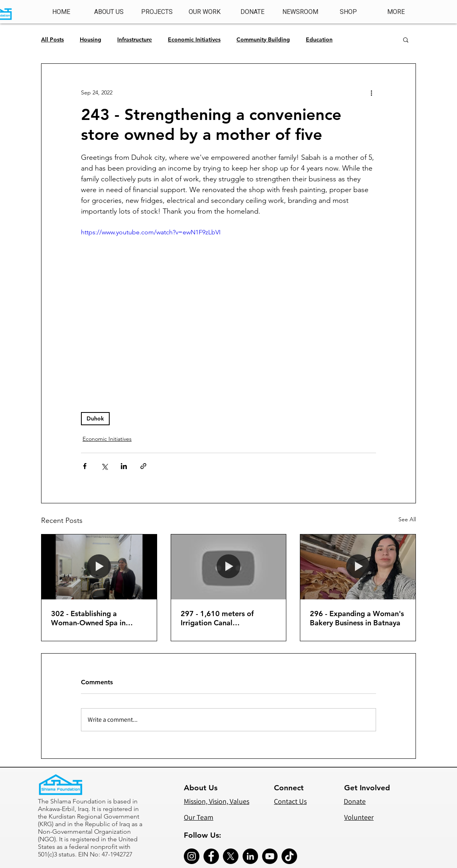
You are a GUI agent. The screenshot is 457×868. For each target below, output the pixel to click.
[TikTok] (289, 856)
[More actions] (371, 92)
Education (319, 40)
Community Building (263, 40)
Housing (91, 40)
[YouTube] (270, 856)
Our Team (199, 817)
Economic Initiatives (194, 40)
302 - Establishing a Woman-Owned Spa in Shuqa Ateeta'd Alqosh (89, 618)
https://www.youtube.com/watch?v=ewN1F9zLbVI (151, 232)
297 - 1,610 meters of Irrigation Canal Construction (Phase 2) (218, 618)
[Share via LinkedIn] (124, 466)
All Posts (52, 40)
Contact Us (290, 801)
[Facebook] (211, 856)
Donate (355, 801)
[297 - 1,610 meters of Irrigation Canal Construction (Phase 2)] (229, 567)
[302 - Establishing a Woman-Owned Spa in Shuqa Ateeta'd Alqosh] (99, 567)
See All (407, 519)
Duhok (95, 418)
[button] (157, 12)
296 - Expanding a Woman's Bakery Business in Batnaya (357, 618)
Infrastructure (135, 40)
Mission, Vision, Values (217, 801)
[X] (231, 856)
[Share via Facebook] (85, 466)
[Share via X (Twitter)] (104, 466)
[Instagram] (192, 856)
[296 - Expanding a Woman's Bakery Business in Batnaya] (358, 567)
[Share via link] (143, 466)
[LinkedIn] (250, 856)
